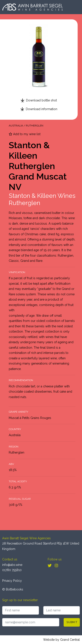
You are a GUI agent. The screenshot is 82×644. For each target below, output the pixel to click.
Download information (42, 109)
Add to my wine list (25, 134)
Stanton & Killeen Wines (42, 196)
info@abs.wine (12, 565)
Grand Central (70, 640)
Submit (72, 622)
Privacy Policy (12, 581)
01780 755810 (12, 570)
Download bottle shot (41, 100)
